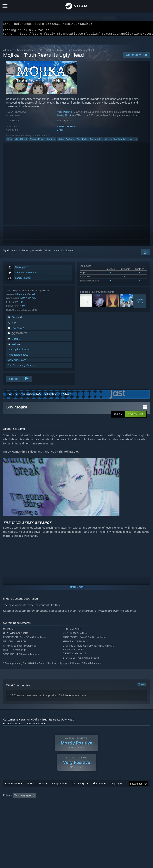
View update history (19, 352)
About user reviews (13, 725)
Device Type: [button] (64, 808)
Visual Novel (21, 142)
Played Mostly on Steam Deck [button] (119, 803)
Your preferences (36, 725)
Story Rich (82, 142)
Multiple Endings (66, 142)
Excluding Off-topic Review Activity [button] (62, 803)
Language (58, 791)
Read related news (18, 357)
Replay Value (96, 142)
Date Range (78, 791)
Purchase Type (36, 791)
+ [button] (136, 142)
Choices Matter (37, 142)
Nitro (22, 308)
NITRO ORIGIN (66, 129)
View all (142, 686)
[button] (135, 416)
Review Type (12, 791)
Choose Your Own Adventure (119, 142)
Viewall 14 (140, 303)
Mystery (51, 142)
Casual (31, 297)
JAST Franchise (47, 52)
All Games (9, 52)
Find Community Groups (21, 368)
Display (115, 791)
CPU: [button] (33, 808)
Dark (10, 142)
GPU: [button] (47, 808)
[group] (76, 806)
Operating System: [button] (14, 808)
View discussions (17, 362)
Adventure (20, 297)
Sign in (7, 253)
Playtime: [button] (92, 803)
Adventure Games (26, 52)
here (68, 698)
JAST (60, 132)
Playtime (98, 791)
